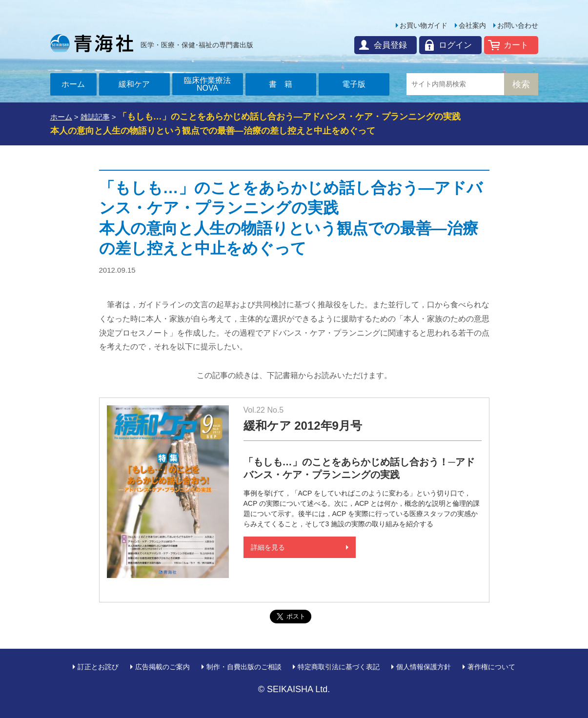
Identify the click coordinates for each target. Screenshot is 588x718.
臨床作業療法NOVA (207, 84)
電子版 (354, 84)
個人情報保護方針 (424, 667)
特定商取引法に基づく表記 (339, 667)
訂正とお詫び (98, 667)
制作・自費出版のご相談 (244, 667)
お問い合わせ (518, 25)
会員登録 (390, 45)
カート (516, 45)
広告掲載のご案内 (162, 667)
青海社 (92, 43)
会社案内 (472, 25)
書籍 (284, 84)
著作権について (491, 667)
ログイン (455, 45)
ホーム (73, 84)
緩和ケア (134, 84)
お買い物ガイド (424, 25)
